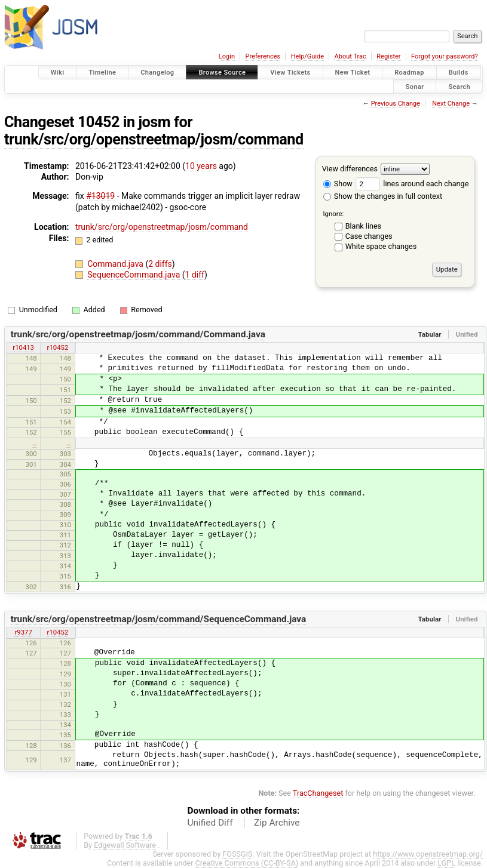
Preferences (263, 56)
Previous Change (396, 104)
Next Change (451, 104)
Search (459, 86)
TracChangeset (318, 793)
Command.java (116, 264)
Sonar (415, 86)
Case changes (369, 236)
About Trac (350, 56)
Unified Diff (210, 823)
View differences (350, 169)
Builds (459, 73)
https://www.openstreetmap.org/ (428, 854)
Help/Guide (307, 56)
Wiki (58, 73)
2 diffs (160, 264)
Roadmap (409, 73)
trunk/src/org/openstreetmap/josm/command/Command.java (138, 334)
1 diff (195, 275)
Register (388, 56)
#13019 (100, 196)
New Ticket (353, 73)
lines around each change (412, 184)
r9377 (23, 632)
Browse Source (222, 73)
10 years (201, 166)
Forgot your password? (445, 56)
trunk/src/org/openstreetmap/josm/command (154, 139)
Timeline (102, 73)
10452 (99, 122)
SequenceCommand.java (135, 275)
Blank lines (363, 226)
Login (227, 56)
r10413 (23, 347)
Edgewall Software (125, 845)
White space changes (381, 246)
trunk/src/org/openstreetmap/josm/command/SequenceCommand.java (159, 619)
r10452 (58, 347)
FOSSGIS (237, 854)
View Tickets (290, 73)
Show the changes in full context (383, 196)
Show (338, 184)
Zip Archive (277, 823)
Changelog (157, 73)
